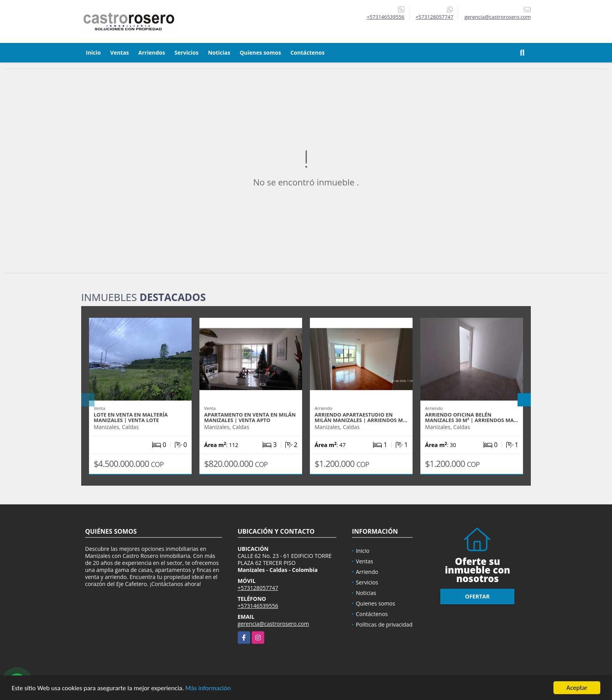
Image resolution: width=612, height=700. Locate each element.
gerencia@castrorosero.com (273, 624)
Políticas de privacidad (384, 624)
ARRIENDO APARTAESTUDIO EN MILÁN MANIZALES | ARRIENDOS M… (361, 417)
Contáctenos (308, 53)
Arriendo (367, 572)
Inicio (93, 53)
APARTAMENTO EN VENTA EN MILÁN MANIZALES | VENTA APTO (250, 417)
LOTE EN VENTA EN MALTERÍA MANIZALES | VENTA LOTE (131, 417)
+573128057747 (435, 17)
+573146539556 (385, 17)
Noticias (219, 53)
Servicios (187, 53)
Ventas (119, 53)
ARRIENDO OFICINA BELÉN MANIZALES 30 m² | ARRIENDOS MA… (471, 417)
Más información (208, 689)
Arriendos (152, 53)
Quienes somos (260, 53)
